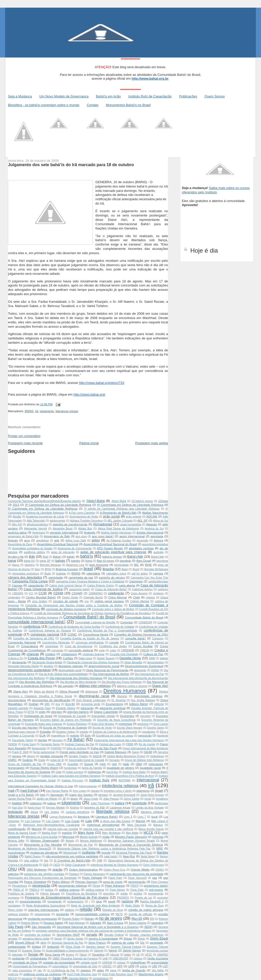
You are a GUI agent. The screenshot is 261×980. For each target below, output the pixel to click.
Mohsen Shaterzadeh (45, 840)
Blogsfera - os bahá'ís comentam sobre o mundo (44, 105)
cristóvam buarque (93, 654)
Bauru (16, 565)
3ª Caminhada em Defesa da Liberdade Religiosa (58, 505)
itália (42, 795)
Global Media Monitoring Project (126, 756)
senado (92, 935)
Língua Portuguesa (61, 817)
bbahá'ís (30, 565)
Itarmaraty (57, 795)
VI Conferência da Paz (61, 970)
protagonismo (75, 902)
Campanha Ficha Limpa (30, 581)
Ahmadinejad (103, 524)
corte (102, 650)
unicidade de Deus (25, 962)
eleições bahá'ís (78, 712)
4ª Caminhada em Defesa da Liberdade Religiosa (130, 505)
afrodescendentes (37, 524)
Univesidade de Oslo (85, 966)
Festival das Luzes (110, 744)
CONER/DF (145, 622)
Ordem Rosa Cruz (114, 870)
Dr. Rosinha (118, 700)
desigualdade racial (70, 670)
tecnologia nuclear (157, 951)
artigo (96, 540)
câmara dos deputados (25, 577)
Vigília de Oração (134, 970)
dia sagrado (66, 686)
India (58, 772)
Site (142, 943)
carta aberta (127, 585)
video (100, 970)
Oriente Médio (140, 869)
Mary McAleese (112, 833)
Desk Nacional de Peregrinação (108, 670)
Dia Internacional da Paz (149, 674)
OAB (100, 861)
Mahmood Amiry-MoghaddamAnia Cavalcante (51, 825)
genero (17, 756)
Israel (159, 791)
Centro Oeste (70, 597)
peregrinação (137, 882)
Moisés (70, 841)
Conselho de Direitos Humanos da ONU (141, 634)
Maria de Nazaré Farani (22, 833)
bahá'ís (87, 556)
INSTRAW (125, 780)
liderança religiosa (152, 812)
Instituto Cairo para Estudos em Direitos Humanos (71, 776)
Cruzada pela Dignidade (124, 654)
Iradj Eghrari (29, 791)
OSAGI (160, 870)
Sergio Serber (75, 939)
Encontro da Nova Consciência (116, 720)
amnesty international (64, 532)
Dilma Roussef (69, 691)
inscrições (112, 772)
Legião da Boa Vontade (150, 808)
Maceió (140, 821)
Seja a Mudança (20, 96)
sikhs (43, 943)
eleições (56, 712)
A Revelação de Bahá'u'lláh (118, 513)
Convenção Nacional (22, 642)
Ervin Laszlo (161, 724)
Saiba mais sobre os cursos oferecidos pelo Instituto (216, 190)
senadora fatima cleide (36, 939)
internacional (148, 780)
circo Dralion (40, 601)
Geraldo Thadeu (78, 756)
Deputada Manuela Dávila (23, 666)
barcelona (162, 561)
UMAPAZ (163, 955)
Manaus (158, 825)
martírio (67, 833)
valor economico (22, 970)
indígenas (94, 772)
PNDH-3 (35, 890)
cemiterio (158, 593)
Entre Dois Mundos (103, 724)
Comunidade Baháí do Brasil (144, 617)
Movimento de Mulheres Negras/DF (30, 849)
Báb (32, 557)
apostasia (157, 536)
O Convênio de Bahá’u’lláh (72, 860)
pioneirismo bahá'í (156, 885)
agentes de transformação (70, 524)
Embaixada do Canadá (72, 716)
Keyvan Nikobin (55, 808)
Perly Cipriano (160, 882)
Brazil (136, 569)
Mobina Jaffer (16, 841)
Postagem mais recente (25, 443)
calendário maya (116, 574)
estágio (84, 732)
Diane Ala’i (21, 691)
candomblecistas (158, 581)
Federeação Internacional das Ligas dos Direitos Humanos (129, 740)
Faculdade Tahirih (22, 740)
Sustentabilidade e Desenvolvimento (67, 951)
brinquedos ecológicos (26, 574)
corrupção (57, 650)
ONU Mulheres (36, 869)
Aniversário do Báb (57, 536)
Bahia (89, 561)
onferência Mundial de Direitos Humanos (114, 865)
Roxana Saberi (54, 923)
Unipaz (121, 963)
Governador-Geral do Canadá (87, 760)
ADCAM (152, 516)
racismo (127, 901)
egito (42, 712)
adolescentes (57, 521)
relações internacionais (43, 910)
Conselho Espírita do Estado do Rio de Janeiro (89, 638)
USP (165, 966)
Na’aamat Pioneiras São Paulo (134, 853)
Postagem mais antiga (152, 443)
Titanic (83, 955)
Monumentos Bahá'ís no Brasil (128, 105)
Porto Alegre (117, 890)
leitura (34, 812)
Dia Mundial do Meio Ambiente (78, 682)
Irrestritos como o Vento (118, 791)
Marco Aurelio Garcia (151, 829)
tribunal (115, 955)
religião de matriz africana (146, 910)
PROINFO (123, 898)
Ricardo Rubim (71, 919)
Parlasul (74, 874)
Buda (48, 574)
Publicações (188, 96)
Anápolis (90, 532)
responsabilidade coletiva (92, 914)
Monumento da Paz (81, 845)
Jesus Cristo (91, 799)
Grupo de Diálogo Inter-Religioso (144, 760)
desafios (49, 666)
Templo (33, 954)
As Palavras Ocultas (119, 541)
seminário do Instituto (38, 935)
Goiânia (28, 760)
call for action (140, 574)
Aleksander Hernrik (35, 529)
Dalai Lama (85, 658)
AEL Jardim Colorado (120, 521)
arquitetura (42, 541)
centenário (14, 597)
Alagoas (151, 524)
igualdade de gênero (121, 768)
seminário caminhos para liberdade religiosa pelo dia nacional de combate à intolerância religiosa (93, 931)
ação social (111, 516)
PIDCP (135, 886)
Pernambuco (20, 886)
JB (64, 799)
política (49, 890)
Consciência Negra (96, 634)
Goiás (42, 760)
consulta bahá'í (135, 638)
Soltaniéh (53, 947)
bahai (12, 561)
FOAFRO (56, 748)
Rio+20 (137, 919)
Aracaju (13, 540)
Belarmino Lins (75, 565)
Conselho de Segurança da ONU (34, 638)
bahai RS (29, 561)
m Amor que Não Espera (115, 821)
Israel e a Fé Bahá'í (21, 795)
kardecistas (161, 803)
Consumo (158, 638)
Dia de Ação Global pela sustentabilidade (63, 674)
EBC (47, 704)
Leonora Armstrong (77, 812)
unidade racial (89, 963)
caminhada (55, 577)
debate (164, 658)
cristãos (50, 654)
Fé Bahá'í (76, 740)
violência (13, 974)
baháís (76, 561)
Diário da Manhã (44, 692)
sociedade (156, 942)
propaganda (54, 902)
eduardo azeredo (18, 708)
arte (57, 540)
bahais (60, 561)
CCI (31, 593)
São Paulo (16, 927)
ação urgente (134, 517)
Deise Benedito (133, 662)
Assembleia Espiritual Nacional (58, 544)
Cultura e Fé (15, 658)
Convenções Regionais (56, 643)
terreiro (70, 955)
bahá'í (71, 557)
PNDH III (18, 890)
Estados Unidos (66, 732)
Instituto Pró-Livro (72, 780)
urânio (144, 966)
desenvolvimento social (104, 666)
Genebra (163, 752)
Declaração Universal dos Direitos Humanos (93, 662)
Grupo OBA (54, 764)
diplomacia (92, 692)
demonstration (155, 662)
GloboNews (157, 756)
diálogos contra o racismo (132, 686)
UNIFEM (107, 963)
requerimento (42, 914)
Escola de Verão (102, 728)
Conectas (127, 622)
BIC (136, 565)
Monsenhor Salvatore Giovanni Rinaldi (131, 841)
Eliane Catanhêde (106, 712)
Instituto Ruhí (99, 780)
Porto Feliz (137, 890)
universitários (60, 966)
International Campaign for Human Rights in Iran (41, 786)
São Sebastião (41, 927)
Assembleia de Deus (20, 544)
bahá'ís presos (112, 557)
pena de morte (113, 882)
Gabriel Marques (116, 752)
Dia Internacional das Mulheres (26, 678)
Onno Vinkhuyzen (154, 865)
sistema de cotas (123, 942)
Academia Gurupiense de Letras (45, 517)
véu (40, 970)
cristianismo (69, 654)
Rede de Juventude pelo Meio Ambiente (95, 906)
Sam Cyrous (115, 923)
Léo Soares (52, 812)
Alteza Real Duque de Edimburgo (119, 529)
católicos (163, 589)
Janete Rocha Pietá (20, 799)
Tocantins (98, 954)
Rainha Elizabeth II (152, 902)
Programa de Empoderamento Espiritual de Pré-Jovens (67, 897)
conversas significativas (90, 643)
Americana (39, 533)
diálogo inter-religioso (95, 686)
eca (58, 704)
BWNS (29, 411)
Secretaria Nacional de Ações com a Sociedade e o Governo (98, 927)
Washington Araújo (151, 974)
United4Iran (138, 962)
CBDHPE (18, 593)
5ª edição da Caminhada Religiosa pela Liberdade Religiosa (122, 509)
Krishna (75, 808)
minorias (158, 837)
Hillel (139, 764)
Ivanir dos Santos (81, 795)
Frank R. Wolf (20, 752)
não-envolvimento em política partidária (72, 856)
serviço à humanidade (103, 938)
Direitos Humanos (125, 691)
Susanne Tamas (31, 951)
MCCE (148, 833)
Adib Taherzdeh (36, 521)
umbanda (18, 958)
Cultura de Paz (153, 654)
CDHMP (77, 593)
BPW (48, 569)
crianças (33, 654)
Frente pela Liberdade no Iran (79, 752)
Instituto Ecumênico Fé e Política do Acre (130, 776)
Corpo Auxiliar (143, 646)
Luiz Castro (53, 821)
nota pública (31, 861)
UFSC (148, 955)
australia (158, 552)
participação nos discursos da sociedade (136, 874)
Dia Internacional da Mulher (111, 674)
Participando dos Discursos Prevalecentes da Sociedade (42, 878)
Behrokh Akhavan (50, 565)
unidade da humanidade (59, 962)
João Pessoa (111, 799)
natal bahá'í (111, 856)
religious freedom (18, 914)
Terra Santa (52, 954)
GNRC (12, 760)
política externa (95, 890)
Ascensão (142, 541)
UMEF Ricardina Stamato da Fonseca (75, 959)
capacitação (36, 585)
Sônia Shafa (73, 947)
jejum (74, 798)
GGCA (97, 756)
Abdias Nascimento (155, 513)
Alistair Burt (85, 529)
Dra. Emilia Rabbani (143, 700)
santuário (157, 923)
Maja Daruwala (137, 825)
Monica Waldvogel (91, 841)
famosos (57, 740)
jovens (17, 803)
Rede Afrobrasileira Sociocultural (46, 906)
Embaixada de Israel (38, 716)
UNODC (107, 966)
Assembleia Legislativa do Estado (32, 548)
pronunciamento (30, 901)
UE (138, 955)
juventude (139, 803)
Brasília (108, 569)
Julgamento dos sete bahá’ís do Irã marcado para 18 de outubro (71, 165)
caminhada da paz (81, 577)
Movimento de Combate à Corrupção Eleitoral (131, 845)
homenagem (16, 768)
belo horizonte (99, 565)
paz (155, 878)
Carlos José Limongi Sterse (66, 586)
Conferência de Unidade (120, 627)
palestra (13, 874)
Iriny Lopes (80, 791)
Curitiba (68, 658)
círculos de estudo (66, 601)
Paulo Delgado (92, 878)
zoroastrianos (101, 978)
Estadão (45, 732)
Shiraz (128, 938)
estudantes (149, 732)
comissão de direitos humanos (66, 609)
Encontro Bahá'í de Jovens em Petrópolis (66, 720)
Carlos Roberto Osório (100, 586)
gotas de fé (57, 760)
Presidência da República (81, 894)
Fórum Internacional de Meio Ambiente (145, 748)
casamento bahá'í (79, 589)
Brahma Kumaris (67, 569)
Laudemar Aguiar (120, 808)
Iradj (11, 791)
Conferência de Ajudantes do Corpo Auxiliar (74, 627)
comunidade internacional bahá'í (37, 622)
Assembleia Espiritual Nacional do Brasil (110, 544)
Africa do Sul (160, 521)
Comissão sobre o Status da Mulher (113, 609)
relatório (70, 910)
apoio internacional (132, 536)
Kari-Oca (17, 808)
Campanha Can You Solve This (149, 578)
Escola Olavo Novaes (129, 728)
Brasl (125, 569)
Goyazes (115, 760)
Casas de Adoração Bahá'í (111, 589)
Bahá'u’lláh (158, 557)
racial (112, 901)
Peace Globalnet (35, 882)
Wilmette (42, 978)
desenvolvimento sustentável (29, 670)
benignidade (121, 565)
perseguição (41, 885)
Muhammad (70, 853)
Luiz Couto (72, 821)
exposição (145, 735)
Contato (93, 105)
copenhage (52, 646)
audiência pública (35, 552)
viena (113, 970)
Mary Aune (86, 833)
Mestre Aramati (89, 837)
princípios (109, 894)
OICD (57, 865)
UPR (131, 966)
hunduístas (70, 768)
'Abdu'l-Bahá (95, 501)
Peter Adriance (115, 885)
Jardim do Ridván (47, 799)
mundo (106, 852)
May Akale (132, 833)
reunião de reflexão (140, 914)
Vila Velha (158, 970)
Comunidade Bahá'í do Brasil (89, 617)
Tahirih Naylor (132, 950)
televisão (17, 955)
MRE (160, 848)
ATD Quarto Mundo (110, 548)
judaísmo (36, 803)
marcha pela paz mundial (63, 829)
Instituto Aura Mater (134, 772)
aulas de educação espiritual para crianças (113, 552)
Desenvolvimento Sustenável (144, 666)
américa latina (17, 532)
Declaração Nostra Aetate (47, 662)
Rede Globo (133, 906)
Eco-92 (70, 704)
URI (154, 966)
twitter (128, 955)
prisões (138, 894)
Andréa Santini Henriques (116, 533)
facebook (163, 736)
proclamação (156, 894)
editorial (159, 704)
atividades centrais (141, 548)
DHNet (155, 670)
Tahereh (99, 951)
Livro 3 (128, 817)
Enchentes (127, 716)
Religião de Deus (113, 910)
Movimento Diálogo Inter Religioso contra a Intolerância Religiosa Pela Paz (104, 849)
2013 (16, 505)
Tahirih (113, 950)
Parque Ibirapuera (94, 874)
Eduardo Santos (66, 708)
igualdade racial (150, 768)
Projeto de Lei (143, 898)
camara (158, 573)
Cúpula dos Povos (41, 658)
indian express (75, 772)
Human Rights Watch (44, 768)
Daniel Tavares (106, 658)
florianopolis (39, 748)
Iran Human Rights (57, 791)
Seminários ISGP (68, 935)
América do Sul (154, 529)
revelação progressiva (42, 919)
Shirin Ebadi (159, 938)
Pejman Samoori (86, 882)
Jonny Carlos (131, 799)
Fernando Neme (50, 744)
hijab (126, 764)
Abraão (17, 517)
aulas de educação (63, 552)
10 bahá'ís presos (142, 501)
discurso (122, 696)
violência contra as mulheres (42, 974)
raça (99, 901)
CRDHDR (128, 650)
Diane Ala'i (160, 686)
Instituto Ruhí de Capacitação (150, 96)
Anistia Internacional (150, 532)
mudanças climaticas (44, 852)
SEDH (148, 927)
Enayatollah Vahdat (103, 716)
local (154, 817)
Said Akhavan (77, 923)
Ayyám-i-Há (16, 557)
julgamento (47, 411)
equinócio (143, 724)
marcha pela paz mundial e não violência (108, 829)
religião (86, 909)
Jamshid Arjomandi (124, 795)
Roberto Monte (30, 923)
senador (13, 939)
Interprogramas (88, 786)
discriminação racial (94, 696)
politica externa (69, 890)
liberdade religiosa (113, 811)
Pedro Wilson (61, 882)
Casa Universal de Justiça (43, 589)
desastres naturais (71, 666)
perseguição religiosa (73, 885)
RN (152, 919)
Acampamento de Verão (84, 517)
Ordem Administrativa (83, 869)
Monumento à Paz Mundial (43, 845)
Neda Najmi (148, 856)
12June (163, 501)
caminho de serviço (112, 577)
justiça (120, 803)
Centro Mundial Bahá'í (41, 597)
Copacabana (30, 646)
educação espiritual (112, 708)
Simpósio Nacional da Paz (67, 943)
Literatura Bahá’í (107, 817)
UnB (105, 959)
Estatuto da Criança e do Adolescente (115, 732)
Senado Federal (114, 935)
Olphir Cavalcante (75, 865)
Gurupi (89, 764)
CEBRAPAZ (95, 593)
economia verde (91, 704)
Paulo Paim (115, 878)
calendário (93, 573)
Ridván (89, 919)
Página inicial (89, 443)
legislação (15, 812)
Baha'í (57, 557)
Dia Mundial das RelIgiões (37, 682)
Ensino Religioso (77, 724)
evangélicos (58, 736)
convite (114, 642)
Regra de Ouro (154, 906)
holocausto (156, 764)
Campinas (136, 581)
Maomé (37, 829)
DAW (152, 658)
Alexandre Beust (62, 529)
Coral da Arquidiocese (79, 646)
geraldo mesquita (51, 756)
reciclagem (14, 906)
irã (37, 411)
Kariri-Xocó (34, 808)
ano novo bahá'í (103, 536)
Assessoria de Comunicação (75, 548)
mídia (106, 837)
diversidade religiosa (148, 696)
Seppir (58, 939)
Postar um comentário (24, 436)
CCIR (43, 593)
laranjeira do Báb (94, 808)
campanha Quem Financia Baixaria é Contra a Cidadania (90, 581)
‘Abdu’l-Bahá (119, 501)
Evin (88, 735)
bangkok (125, 561)
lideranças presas (67, 411)
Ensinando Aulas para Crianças (44, 724)
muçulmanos (16, 852)
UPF (120, 966)
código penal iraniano (109, 601)
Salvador (96, 923)
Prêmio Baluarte (50, 894)
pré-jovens (156, 890)
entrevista (126, 724)
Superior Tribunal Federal (126, 947)
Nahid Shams (32, 856)
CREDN (145, 650)
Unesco (138, 959)
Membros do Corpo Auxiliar (42, 837)
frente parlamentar (44, 752)
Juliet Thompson (100, 803)
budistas (61, 574)
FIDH (130, 744)
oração (58, 869)
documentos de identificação (51, 700)
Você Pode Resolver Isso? (118, 974)
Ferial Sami (29, 744)
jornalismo (162, 799)
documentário (17, 700)
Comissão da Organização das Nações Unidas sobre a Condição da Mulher (74, 605)
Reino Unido (15, 910)
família (42, 740)
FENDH (12, 744)
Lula (89, 821)
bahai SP (45, 561)
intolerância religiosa (120, 786)
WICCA (12, 978)
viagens (86, 970)
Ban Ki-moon (106, 561)
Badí (45, 557)
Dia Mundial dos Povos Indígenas (122, 682)
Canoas (17, 585)
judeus (51, 803)
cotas (113, 650)
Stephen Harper (95, 947)
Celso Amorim (139, 593)
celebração (116, 593)
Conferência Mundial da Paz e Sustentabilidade (107, 631)
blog (37, 569)
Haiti (114, 764)
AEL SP (143, 520)
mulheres (89, 852)
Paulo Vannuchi (137, 878)
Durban (34, 704)
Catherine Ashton (142, 589)
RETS (119, 914)
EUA (43, 735)
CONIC (72, 634)
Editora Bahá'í (139, 704)
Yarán (57, 978)
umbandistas (38, 958)
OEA (46, 865)
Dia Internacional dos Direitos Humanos (76, 678)
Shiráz (141, 939)
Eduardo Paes (42, 708)
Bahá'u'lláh (135, 557)
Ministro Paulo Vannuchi (131, 837)
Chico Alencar (118, 597)
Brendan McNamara (156, 569)
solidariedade (17, 947)
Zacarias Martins (78, 978)
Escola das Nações (25, 727)
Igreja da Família (92, 768)
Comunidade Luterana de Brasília (95, 622)
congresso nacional (45, 634)
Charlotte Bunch (93, 597)
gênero (31, 756)
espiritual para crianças (22, 732)
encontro (145, 716)
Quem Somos (214, 96)
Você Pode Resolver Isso (82, 974)
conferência (32, 626)
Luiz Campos (33, 821)
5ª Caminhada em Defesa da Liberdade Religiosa (43, 508)
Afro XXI (17, 524)
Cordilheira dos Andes (113, 646)
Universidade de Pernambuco (30, 966)
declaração (19, 662)
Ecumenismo (114, 704)
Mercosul (68, 837)
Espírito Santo (156, 728)
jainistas (103, 795)
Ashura (158, 540)
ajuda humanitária (131, 524)
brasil (88, 569)
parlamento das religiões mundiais (44, 874)
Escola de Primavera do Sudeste (65, 727)
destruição (140, 670)
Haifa (103, 764)
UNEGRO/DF (121, 959)
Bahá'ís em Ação (108, 96)
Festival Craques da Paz (79, 744)
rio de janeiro (111, 918)
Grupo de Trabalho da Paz (25, 764)
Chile (136, 597)
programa (14, 898)
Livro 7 (142, 817)
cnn (87, 601)
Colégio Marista (140, 601)
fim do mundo (147, 744)
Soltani (36, 947)
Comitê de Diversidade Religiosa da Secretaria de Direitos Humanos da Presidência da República (93, 613)
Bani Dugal (144, 561)
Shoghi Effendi (25, 942)
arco (27, 540)
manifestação (17, 829)
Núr (46, 861)
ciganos (150, 597)
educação (87, 708)
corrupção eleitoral (81, 650)
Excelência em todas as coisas (115, 736)
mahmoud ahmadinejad (103, 825)
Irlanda (95, 791)
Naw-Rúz (129, 856)
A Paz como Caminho (82, 513)
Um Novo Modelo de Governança (64, 96)
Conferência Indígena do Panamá (50, 631)
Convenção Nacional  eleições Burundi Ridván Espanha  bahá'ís (44, 501)
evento (75, 735)
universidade (160, 962)
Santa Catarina (138, 923)
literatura (83, 817)
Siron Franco (97, 942)
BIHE (148, 565)
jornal (148, 799)
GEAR (148, 752)
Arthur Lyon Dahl (76, 541)
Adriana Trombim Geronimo (86, 521)
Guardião (73, 764)
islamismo (143, 791)
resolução (63, 914)
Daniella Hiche (130, 658)
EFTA (31, 712)
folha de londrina (76, 748)
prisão (124, 894)
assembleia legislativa (155, 544)
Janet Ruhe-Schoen (152, 795)
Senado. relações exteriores (147, 935)
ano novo (81, 536)
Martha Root (49, 833)
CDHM (58, 593)
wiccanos (27, 978)
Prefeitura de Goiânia (21, 894)
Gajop (136, 752)
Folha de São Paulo (104, 748)
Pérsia (96, 886)
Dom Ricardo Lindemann (91, 700)
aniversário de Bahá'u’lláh (23, 536)
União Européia (158, 958)
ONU (12, 869)
